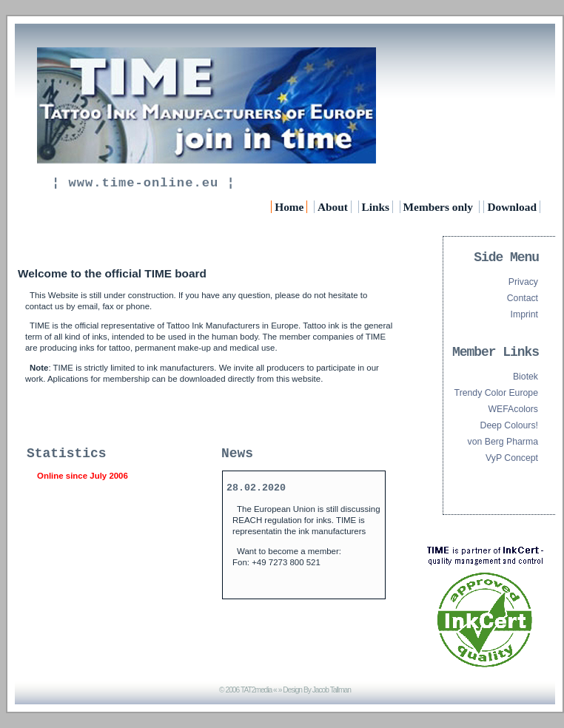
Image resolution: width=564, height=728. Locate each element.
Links (376, 207)
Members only (440, 207)
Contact (523, 298)
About (333, 207)
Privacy (523, 282)
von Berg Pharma (503, 442)
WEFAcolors (513, 409)
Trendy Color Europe (496, 393)
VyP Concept (512, 458)
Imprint (525, 314)
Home (289, 207)
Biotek (526, 377)
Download (512, 207)
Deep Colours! (509, 425)
